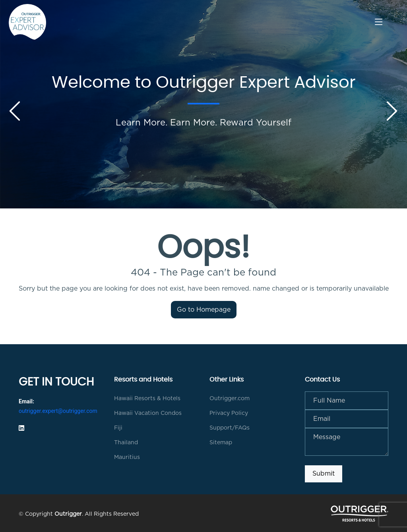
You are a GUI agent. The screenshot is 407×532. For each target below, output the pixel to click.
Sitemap (221, 443)
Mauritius (127, 457)
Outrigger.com (230, 399)
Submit (324, 474)
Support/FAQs (230, 428)
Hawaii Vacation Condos (148, 413)
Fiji (118, 428)
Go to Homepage (204, 310)
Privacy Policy (229, 413)
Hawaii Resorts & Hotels (147, 399)
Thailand (126, 443)
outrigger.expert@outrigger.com (58, 411)
